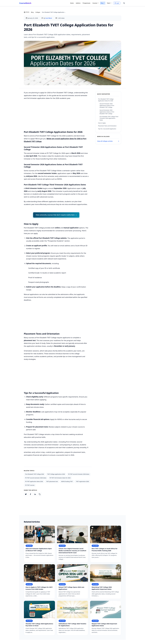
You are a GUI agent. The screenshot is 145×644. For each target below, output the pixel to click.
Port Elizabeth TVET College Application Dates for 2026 (106, 100)
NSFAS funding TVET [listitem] (67, 481)
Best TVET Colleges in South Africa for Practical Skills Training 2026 (105, 550)
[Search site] (124, 3)
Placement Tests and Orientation (107, 126)
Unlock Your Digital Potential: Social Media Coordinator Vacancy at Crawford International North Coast (72, 551)
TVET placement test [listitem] (52, 481)
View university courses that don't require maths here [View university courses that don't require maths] (56, 215)
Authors (78, 3)
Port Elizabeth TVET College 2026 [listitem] (35, 474)
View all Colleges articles (108, 141)
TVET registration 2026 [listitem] (82, 481)
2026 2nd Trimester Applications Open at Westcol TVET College (39, 550)
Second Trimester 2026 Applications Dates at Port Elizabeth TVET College (107, 105)
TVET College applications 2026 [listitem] (56, 474)
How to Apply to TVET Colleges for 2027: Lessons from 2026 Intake (39, 588)
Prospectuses (87, 3)
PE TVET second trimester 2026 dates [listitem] (79, 474)
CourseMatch (25, 3)
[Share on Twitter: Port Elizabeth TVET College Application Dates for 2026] (26, 494)
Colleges (38, 12)
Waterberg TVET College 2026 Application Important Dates (102, 588)
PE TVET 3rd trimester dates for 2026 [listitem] (60, 478)
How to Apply (102, 123)
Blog (32, 12)
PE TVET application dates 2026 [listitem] (34, 481)
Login (117, 3)
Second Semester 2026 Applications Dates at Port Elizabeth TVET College (107, 112)
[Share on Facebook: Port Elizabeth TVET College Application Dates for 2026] (30, 494)
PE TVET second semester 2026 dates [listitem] (36, 478)
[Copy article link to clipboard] (40, 494)
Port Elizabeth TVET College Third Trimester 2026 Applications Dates (109, 118)
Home (72, 3)
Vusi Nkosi (49, 18)
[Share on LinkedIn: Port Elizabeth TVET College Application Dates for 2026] (35, 494)
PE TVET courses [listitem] (30, 485)
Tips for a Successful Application (107, 129)
